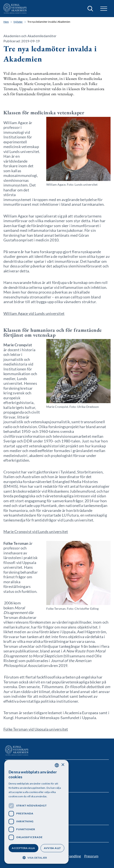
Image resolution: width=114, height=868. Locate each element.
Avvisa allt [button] (52, 848)
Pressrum (91, 856)
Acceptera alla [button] (23, 848)
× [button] (63, 765)
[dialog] (36, 812)
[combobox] (57, 765)
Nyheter (18, 22)
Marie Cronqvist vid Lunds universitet (36, 532)
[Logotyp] (15, 9)
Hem (6, 22)
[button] (104, 9)
